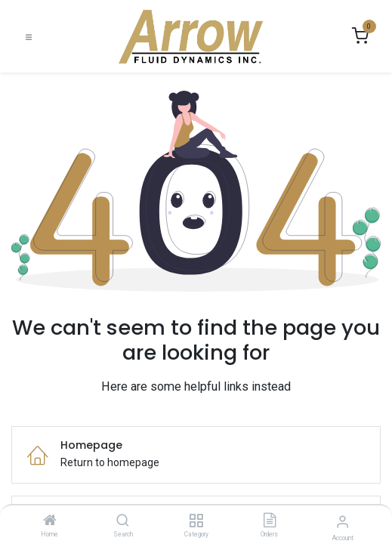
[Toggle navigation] (29, 37)
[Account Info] (343, 522)
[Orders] (270, 521)
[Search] (123, 521)
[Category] (196, 521)
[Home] (50, 521)
